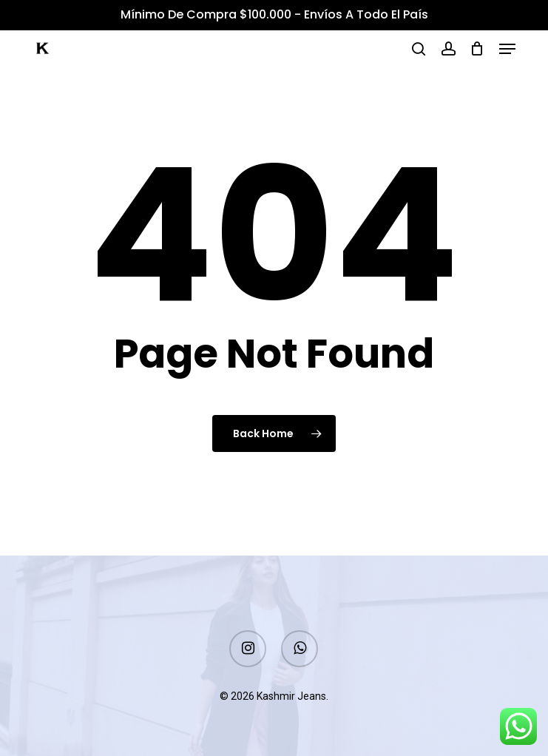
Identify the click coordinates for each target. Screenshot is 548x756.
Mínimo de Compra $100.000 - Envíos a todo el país (274, 14)
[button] (507, 49)
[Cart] (477, 49)
